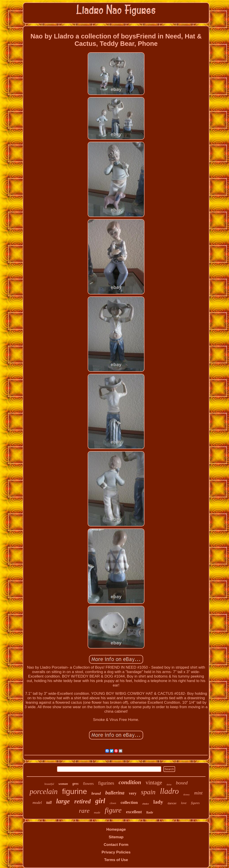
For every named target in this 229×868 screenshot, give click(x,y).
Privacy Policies (116, 852)
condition (130, 782)
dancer (172, 803)
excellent (134, 812)
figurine (75, 791)
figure (113, 810)
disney (187, 794)
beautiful (49, 784)
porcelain (43, 792)
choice (145, 804)
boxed (182, 783)
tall (49, 803)
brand (96, 793)
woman (63, 784)
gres (76, 784)
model (37, 803)
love (184, 803)
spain (148, 792)
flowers (88, 784)
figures (195, 803)
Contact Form (116, 845)
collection (129, 802)
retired (83, 801)
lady (158, 802)
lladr (150, 812)
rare (84, 811)
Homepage (116, 829)
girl (100, 801)
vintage (154, 782)
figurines (106, 783)
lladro (169, 791)
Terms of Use (116, 860)
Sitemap (116, 837)
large (63, 801)
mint (198, 793)
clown (113, 803)
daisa (169, 785)
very (133, 793)
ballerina (115, 793)
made (97, 812)
